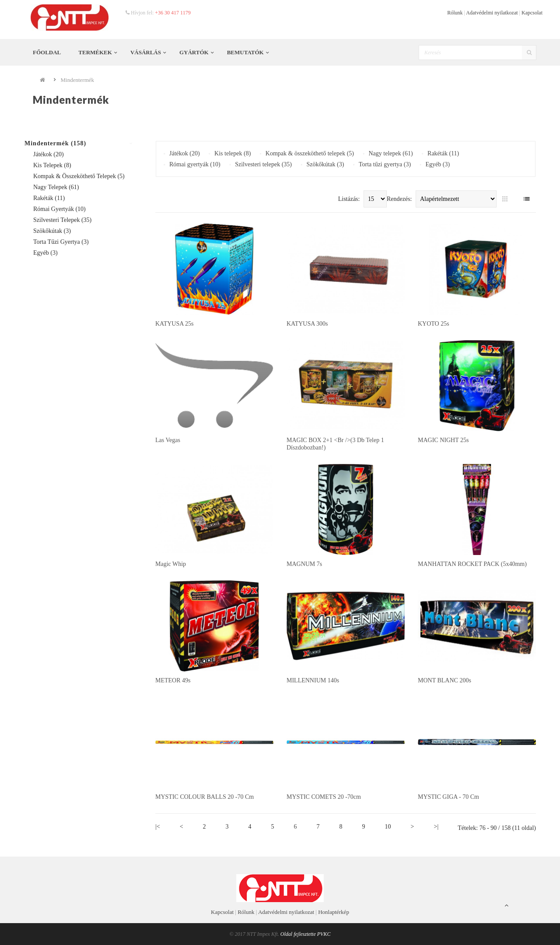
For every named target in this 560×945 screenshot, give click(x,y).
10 (388, 827)
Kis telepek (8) (52, 165)
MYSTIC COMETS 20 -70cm (324, 797)
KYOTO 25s (434, 324)
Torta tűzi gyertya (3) (61, 242)
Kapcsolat (532, 13)
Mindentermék (78, 80)
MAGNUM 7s (304, 564)
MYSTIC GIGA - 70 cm (448, 797)
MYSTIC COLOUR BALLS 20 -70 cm (205, 797)
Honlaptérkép (334, 912)
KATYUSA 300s (307, 324)
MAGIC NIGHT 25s (443, 440)
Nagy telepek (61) (56, 187)
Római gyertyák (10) (59, 209)
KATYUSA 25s (175, 324)
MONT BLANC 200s (444, 680)
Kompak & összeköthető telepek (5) (79, 176)
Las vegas (168, 440)
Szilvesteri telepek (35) (62, 220)
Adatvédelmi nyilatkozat (492, 13)
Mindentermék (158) (55, 143)
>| (436, 827)
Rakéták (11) (49, 198)
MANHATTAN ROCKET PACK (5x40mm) (472, 564)
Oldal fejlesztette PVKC (306, 934)
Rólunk (455, 13)
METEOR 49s (173, 680)
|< (158, 827)
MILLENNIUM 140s (313, 680)
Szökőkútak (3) (52, 231)
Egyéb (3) (45, 253)
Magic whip (171, 564)
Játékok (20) (49, 154)
